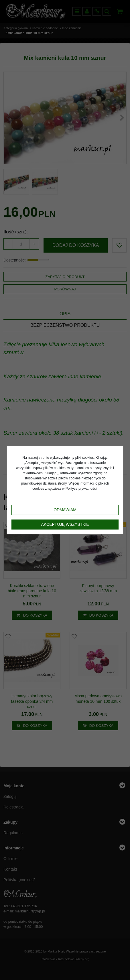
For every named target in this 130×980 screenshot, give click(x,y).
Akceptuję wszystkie (65, 524)
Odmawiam (65, 510)
